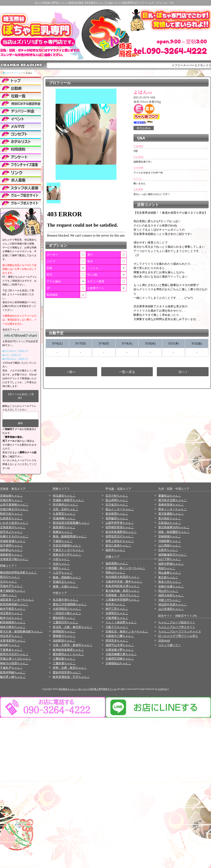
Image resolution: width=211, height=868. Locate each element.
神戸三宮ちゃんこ (117, 609)
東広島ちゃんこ (168, 577)
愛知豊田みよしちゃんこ (68, 654)
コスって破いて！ (170, 645)
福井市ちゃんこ (115, 550)
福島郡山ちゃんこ (11, 550)
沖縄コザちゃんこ (170, 600)
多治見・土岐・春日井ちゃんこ (73, 627)
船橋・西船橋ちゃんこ (67, 577)
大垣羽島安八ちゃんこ (67, 609)
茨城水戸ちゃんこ (11, 586)
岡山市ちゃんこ (168, 591)
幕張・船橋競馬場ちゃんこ (70, 536)
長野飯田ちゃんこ (117, 518)
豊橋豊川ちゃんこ (64, 636)
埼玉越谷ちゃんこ (64, 496)
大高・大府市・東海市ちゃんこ (73, 645)
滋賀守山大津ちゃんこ (120, 645)
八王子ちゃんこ (63, 573)
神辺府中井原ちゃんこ (172, 604)
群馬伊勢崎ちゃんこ (13, 672)
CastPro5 (163, 689)
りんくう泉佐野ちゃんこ (121, 622)
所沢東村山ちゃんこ (66, 504)
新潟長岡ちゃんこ (117, 514)
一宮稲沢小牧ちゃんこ (67, 613)
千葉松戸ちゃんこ (11, 668)
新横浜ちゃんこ (63, 532)
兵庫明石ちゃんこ (117, 613)
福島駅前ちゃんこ (11, 555)
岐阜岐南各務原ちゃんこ (68, 650)
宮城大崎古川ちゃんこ (14, 509)
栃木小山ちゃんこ (11, 618)
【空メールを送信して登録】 (20, 396)
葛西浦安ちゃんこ (64, 527)
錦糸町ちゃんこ (10, 645)
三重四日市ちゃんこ (66, 622)
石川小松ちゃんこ (117, 496)
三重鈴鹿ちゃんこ (64, 663)
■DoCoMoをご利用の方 (15, 351)
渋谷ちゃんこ (61, 564)
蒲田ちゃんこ (61, 568)
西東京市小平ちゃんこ (67, 555)
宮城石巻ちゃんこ (11, 500)
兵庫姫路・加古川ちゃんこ (123, 595)
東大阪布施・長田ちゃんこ (123, 591)
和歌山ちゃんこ (115, 572)
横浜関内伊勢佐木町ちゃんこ (18, 572)
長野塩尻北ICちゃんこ (120, 536)
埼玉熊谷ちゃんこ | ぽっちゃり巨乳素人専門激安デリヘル (88, 689)
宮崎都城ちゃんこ (170, 536)
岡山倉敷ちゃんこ (170, 573)
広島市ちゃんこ (168, 550)
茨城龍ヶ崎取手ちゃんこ (68, 500)
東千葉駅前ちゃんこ (13, 591)
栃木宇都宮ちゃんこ (13, 609)
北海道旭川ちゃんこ (13, 527)
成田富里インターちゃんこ (17, 600)
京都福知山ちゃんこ (118, 663)
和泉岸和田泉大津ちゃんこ (123, 586)
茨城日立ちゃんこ (64, 582)
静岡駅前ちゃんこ (64, 631)
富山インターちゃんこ (120, 509)
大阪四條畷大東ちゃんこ (121, 654)
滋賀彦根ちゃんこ (117, 563)
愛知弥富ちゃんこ (64, 618)
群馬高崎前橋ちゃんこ (14, 604)
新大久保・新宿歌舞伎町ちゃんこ (21, 631)
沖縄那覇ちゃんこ (170, 541)
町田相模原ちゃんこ (13, 622)
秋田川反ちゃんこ (11, 514)
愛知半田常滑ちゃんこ (67, 672)
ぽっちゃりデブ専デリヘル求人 (178, 636)
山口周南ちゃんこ (170, 545)
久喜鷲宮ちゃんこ (64, 514)
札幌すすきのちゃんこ (14, 536)
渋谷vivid (164, 640)
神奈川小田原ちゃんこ (14, 663)
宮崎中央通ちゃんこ (171, 586)
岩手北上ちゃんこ (11, 532)
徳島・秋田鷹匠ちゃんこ (174, 532)
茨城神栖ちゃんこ (64, 518)
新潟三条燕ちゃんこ (118, 545)
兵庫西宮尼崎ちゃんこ (120, 659)
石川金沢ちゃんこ (117, 504)
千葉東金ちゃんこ (11, 650)
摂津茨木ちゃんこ (117, 640)
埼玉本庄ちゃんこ (11, 636)
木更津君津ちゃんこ (13, 640)
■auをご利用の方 (12, 355)
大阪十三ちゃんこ (117, 627)
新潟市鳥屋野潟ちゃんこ (121, 532)
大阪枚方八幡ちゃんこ (120, 636)
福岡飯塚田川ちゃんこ (172, 555)
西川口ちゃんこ (10, 577)
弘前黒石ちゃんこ (11, 518)
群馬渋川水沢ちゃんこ (14, 654)
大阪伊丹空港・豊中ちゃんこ (124, 581)
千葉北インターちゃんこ (68, 550)
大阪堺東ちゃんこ (117, 618)
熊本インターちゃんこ (172, 509)
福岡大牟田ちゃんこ (171, 595)
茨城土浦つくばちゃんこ (16, 659)
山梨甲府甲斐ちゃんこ (120, 523)
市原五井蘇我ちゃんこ (67, 545)
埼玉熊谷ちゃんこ (11, 613)
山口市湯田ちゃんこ (171, 609)
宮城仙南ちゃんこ (11, 496)
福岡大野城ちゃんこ (171, 564)
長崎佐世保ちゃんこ (171, 504)
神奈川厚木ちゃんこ (13, 627)
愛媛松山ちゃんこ (170, 496)
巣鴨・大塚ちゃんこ (66, 586)
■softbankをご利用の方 (15, 359)
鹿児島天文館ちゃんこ (172, 500)
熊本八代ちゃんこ (170, 582)
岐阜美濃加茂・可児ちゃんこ (71, 677)
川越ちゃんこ (9, 595)
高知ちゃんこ (167, 568)
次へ (183, 372)
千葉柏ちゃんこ (63, 541)
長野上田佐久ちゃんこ (120, 541)
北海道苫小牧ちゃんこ (14, 559)
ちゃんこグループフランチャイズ (180, 631)
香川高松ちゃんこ (170, 518)
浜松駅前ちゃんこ (64, 640)
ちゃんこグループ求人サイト (177, 627)
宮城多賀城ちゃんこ (13, 541)
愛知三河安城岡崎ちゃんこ (70, 604)
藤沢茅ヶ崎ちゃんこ (13, 677)
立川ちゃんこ (9, 581)
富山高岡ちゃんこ (117, 500)
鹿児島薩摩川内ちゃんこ (174, 527)
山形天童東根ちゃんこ (14, 504)
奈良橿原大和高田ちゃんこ (123, 577)
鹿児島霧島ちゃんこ (171, 514)
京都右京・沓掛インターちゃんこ (127, 631)
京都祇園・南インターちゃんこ (125, 568)
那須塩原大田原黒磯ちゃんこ (71, 523)
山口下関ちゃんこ (170, 559)
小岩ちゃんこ (61, 559)
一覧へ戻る (127, 372)
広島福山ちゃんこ (170, 523)
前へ (71, 372)
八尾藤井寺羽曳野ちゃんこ (123, 600)
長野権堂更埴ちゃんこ (120, 527)
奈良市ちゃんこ (115, 604)
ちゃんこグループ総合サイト (177, 622)
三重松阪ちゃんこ (64, 659)
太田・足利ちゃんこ (66, 509)
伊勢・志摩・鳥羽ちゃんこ (70, 668)
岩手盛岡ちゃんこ (11, 545)
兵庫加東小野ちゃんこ (120, 650)
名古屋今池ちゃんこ (66, 600)
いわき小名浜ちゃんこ (14, 523)
